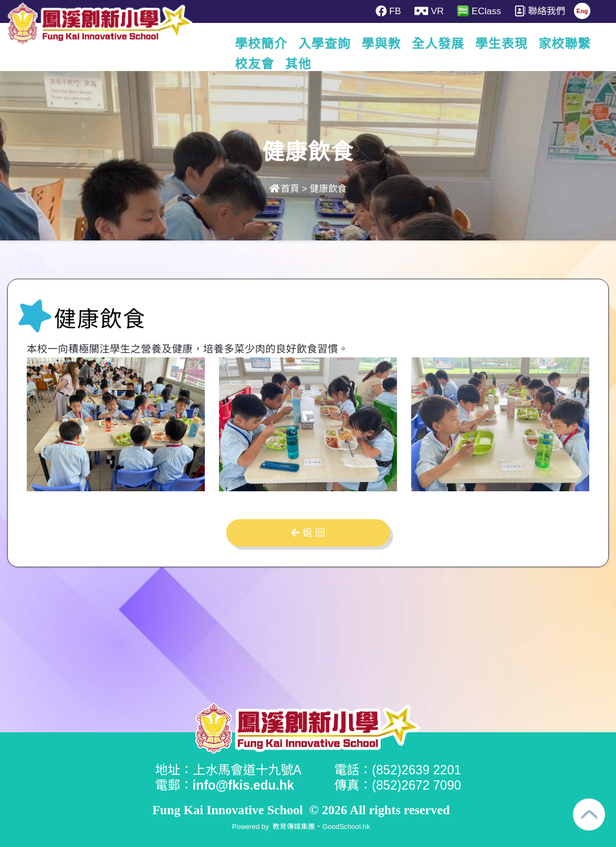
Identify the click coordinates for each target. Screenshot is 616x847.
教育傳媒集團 (294, 827)
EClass (479, 11)
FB (388, 11)
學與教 (388, 44)
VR (429, 11)
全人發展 (445, 44)
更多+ (565, 44)
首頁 (284, 189)
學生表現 (508, 44)
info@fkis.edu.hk (244, 785)
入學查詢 (331, 44)
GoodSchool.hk (346, 827)
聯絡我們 (540, 11)
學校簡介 (268, 44)
